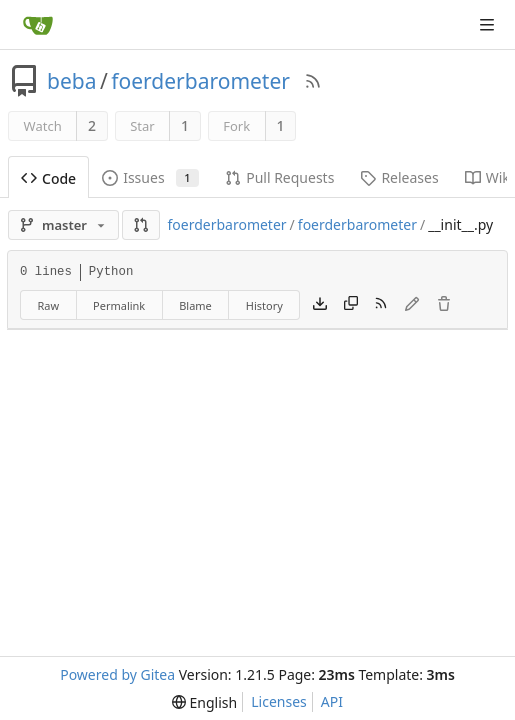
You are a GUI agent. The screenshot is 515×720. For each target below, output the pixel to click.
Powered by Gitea (117, 674)
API (332, 701)
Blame (195, 305)
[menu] (204, 702)
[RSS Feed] (313, 81)
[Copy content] (351, 305)
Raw (48, 305)
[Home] (38, 25)
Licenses (279, 701)
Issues (150, 177)
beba (71, 81)
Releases (399, 177)
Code (48, 178)
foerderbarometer (200, 81)
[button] (141, 225)
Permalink (119, 305)
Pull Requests (279, 177)
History (264, 305)
